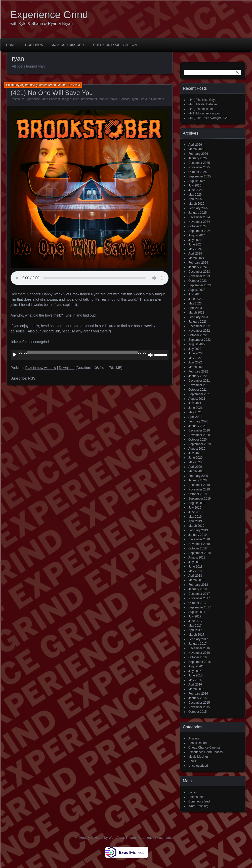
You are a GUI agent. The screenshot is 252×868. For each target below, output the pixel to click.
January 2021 (198, 426)
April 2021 (195, 417)
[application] (90, 355)
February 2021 (198, 421)
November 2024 (199, 222)
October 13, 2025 (68, 85)
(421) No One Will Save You (52, 93)
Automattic (165, 838)
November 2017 (199, 598)
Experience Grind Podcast (42, 99)
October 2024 (198, 226)
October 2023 (198, 281)
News (192, 761)
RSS (32, 378)
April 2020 (195, 467)
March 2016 (196, 689)
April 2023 (195, 308)
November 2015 (199, 707)
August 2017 (197, 612)
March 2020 (196, 471)
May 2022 (195, 358)
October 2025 (198, 172)
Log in (193, 792)
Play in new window (40, 368)
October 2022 (198, 335)
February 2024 (198, 263)
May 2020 (195, 462)
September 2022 (200, 340)
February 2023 (198, 317)
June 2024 (195, 244)
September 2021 (200, 394)
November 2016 (199, 653)
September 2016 (200, 662)
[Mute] (150, 355)
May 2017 (195, 626)
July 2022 (195, 349)
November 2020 (199, 435)
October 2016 (198, 657)
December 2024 (199, 217)
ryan (135, 99)
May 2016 (195, 680)
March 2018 (196, 580)
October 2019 (198, 494)
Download (67, 368)
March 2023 (196, 313)
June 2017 (195, 621)
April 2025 (195, 199)
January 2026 (198, 158)
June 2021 (195, 408)
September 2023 (200, 285)
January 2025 (198, 213)
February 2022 (198, 371)
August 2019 (197, 503)
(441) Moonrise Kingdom (205, 113)
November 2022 (199, 331)
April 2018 (195, 576)
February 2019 (198, 530)
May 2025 (195, 195)
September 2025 (200, 176)
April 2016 (195, 685)
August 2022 (197, 344)
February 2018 (198, 585)
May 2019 (195, 517)
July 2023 (195, 294)
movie (114, 99)
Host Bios (34, 45)
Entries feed (196, 797)
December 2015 (199, 703)
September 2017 (200, 607)
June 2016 (195, 675)
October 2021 (198, 390)
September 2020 (200, 444)
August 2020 (197, 449)
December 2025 (199, 163)
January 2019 (198, 535)
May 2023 (195, 303)
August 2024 (197, 235)
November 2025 (199, 167)
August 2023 (197, 290)
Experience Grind (49, 15)
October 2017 (198, 603)
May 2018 (195, 571)
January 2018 (198, 589)
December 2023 (199, 272)
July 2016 (195, 671)
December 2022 (199, 326)
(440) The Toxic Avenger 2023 (208, 118)
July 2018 (195, 562)
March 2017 (196, 635)
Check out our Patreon (115, 45)
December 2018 (199, 539)
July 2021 (195, 403)
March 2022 (196, 367)
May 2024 (195, 249)
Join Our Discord (68, 45)
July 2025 (195, 185)
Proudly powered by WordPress (102, 838)
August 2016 (197, 666)
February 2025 (198, 208)
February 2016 (198, 694)
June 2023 (195, 299)
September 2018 (200, 553)
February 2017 (198, 639)
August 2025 (197, 181)
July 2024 (195, 240)
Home (11, 45)
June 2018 (195, 567)
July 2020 (195, 453)
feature (103, 99)
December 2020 (199, 430)
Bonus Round (198, 743)
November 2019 (199, 489)
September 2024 (200, 231)
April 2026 (195, 145)
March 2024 (196, 258)
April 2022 (195, 362)
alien (76, 99)
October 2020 (198, 440)
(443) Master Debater (203, 104)
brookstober (89, 99)
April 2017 (195, 630)
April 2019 (195, 521)
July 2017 (195, 616)
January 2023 (198, 322)
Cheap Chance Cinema (204, 748)
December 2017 (199, 594)
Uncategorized (198, 766)
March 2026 (196, 149)
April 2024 (195, 254)
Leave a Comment (152, 99)
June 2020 (195, 458)
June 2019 (195, 512)
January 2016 (198, 698)
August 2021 (197, 399)
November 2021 (199, 385)
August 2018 (197, 557)
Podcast (125, 99)
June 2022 (195, 353)
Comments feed (199, 801)
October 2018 (198, 548)
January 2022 (198, 376)
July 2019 (195, 508)
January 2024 (198, 267)
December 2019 (199, 485)
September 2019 (200, 499)
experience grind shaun (36, 85)
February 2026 (198, 154)
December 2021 (199, 381)
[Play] (15, 355)
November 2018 (199, 544)
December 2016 (199, 648)
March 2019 (196, 526)
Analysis (194, 738)
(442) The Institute (201, 109)
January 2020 (198, 480)
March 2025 (196, 204)
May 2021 (195, 412)
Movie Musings (198, 757)
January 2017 (198, 644)
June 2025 (195, 190)
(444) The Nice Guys (202, 100)
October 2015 (198, 712)
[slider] (82, 352)
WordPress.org (198, 806)
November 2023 (199, 276)
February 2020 (198, 476)
